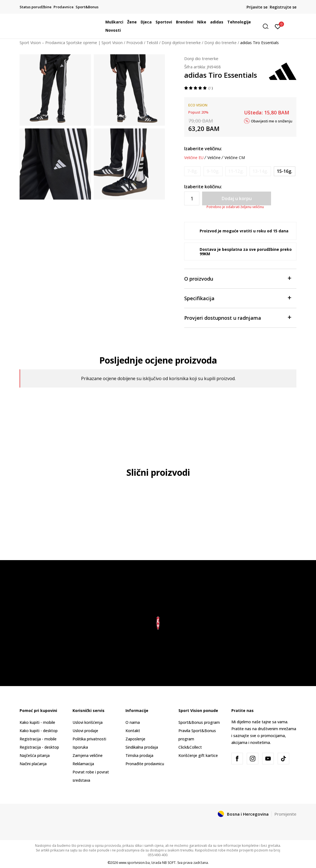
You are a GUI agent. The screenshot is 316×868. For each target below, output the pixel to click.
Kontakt (133, 731)
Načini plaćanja (33, 764)
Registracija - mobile (38, 739)
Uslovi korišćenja (88, 722)
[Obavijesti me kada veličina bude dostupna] (192, 171)
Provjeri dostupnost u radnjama (238, 317)
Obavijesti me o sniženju (272, 121)
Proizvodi (135, 43)
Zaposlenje (135, 739)
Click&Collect (190, 747)
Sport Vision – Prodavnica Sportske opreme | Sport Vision (71, 43)
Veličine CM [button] (235, 158)
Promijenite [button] (285, 814)
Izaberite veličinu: (203, 149)
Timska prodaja (139, 755)
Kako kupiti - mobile (37, 722)
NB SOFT (169, 863)
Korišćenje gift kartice (198, 755)
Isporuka (80, 747)
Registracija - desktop (39, 747)
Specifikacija (238, 298)
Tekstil (152, 43)
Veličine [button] (214, 158)
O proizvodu (238, 278)
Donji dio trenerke (220, 43)
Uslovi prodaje (85, 731)
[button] (267, 26)
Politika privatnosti (89, 739)
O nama (133, 722)
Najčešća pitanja (35, 755)
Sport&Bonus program (199, 722)
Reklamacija (83, 764)
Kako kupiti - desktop (39, 731)
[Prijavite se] (278, 26)
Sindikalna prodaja (142, 747)
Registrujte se (283, 7)
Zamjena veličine (88, 755)
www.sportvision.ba (134, 863)
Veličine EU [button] (194, 158)
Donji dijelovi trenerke (181, 43)
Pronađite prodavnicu (145, 764)
